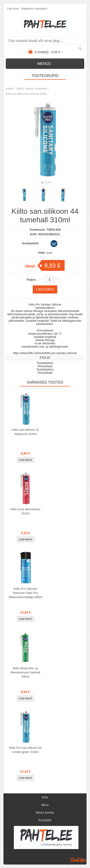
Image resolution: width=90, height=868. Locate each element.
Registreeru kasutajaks (34, 9)
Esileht (10, 89)
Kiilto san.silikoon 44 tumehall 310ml (26, 94)
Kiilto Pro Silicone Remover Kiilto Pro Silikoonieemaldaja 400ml (25, 593)
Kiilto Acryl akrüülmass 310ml (25, 511)
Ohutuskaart (45, 366)
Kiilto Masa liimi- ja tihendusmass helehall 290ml (25, 672)
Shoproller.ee (78, 860)
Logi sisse (13, 9)
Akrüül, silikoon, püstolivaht (32, 89)
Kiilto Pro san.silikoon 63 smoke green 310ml (25, 750)
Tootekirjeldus (45, 363)
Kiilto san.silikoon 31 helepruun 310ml (25, 432)
